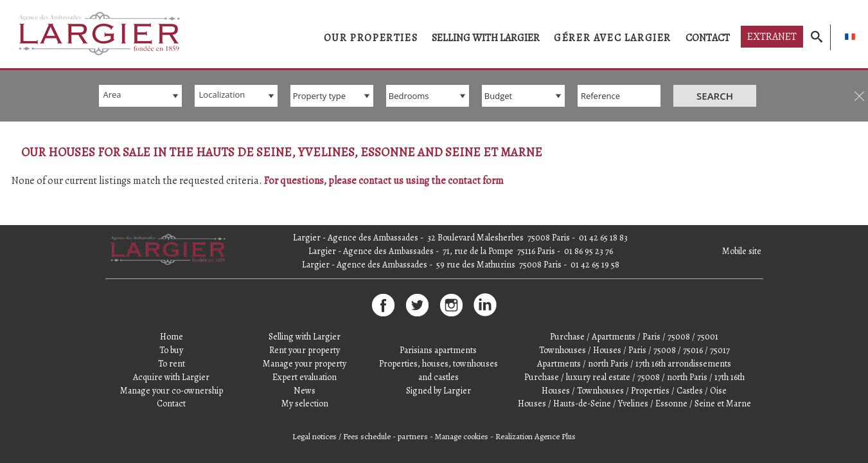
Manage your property (305, 338)
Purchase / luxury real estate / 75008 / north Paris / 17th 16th (634, 351)
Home (172, 312)
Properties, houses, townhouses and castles (438, 345)
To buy (171, 325)
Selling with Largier (486, 38)
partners (413, 411)
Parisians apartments (438, 325)
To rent (172, 338)
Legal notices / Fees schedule (341, 411)
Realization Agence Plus (536, 411)
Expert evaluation (305, 351)
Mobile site (742, 226)
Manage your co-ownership (172, 365)
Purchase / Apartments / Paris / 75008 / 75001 (634, 312)
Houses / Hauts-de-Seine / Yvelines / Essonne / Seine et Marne (634, 378)
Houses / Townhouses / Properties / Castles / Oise (634, 365)
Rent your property (305, 325)
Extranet (772, 37)
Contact (708, 38)
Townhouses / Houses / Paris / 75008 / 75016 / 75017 (634, 325)
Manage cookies (462, 411)
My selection (305, 378)
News (305, 365)
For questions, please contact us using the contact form (384, 181)
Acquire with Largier (171, 351)
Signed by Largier (438, 365)
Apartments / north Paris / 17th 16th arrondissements (634, 338)
